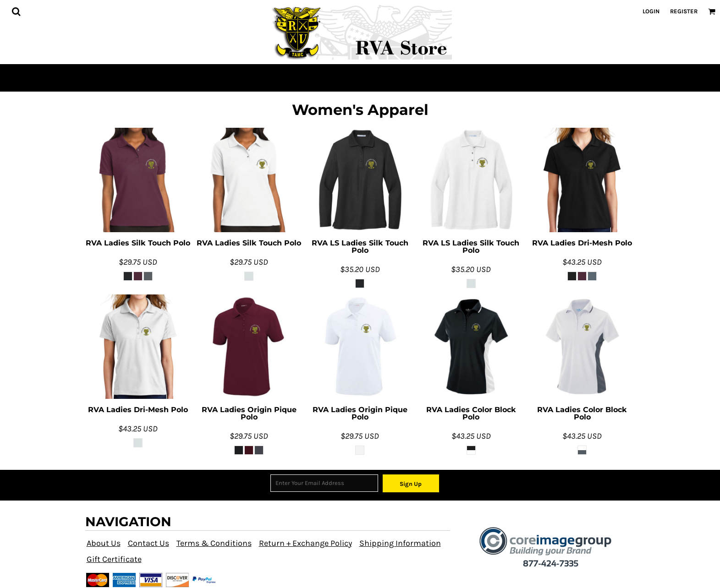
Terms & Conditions (214, 543)
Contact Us (148, 543)
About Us (104, 543)
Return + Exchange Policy (305, 543)
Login (651, 11)
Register (684, 11)
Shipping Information (400, 543)
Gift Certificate (114, 559)
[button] (16, 11)
